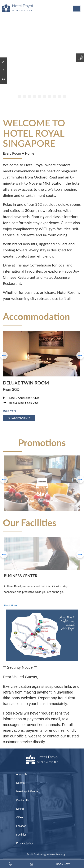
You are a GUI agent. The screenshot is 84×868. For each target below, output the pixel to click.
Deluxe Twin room (26, 383)
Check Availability (19, 418)
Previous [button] (4, 554)
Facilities (21, 835)
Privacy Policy (24, 843)
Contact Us (23, 800)
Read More (10, 411)
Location (21, 826)
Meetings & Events (27, 791)
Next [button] (80, 554)
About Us (22, 774)
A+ (4, 79)
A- (4, 62)
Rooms (20, 783)
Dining (20, 809)
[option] (42, 483)
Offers (20, 817)
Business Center (21, 576)
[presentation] (4, 355)
